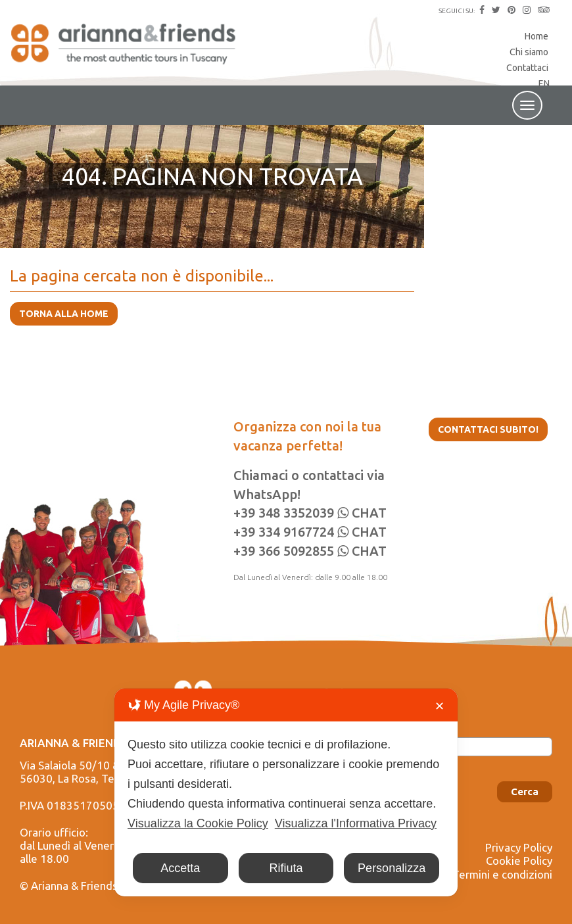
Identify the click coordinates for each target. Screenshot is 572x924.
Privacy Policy (519, 847)
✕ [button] (440, 706)
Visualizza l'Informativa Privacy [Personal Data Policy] (356, 823)
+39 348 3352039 (284, 513)
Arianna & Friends (125, 49)
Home (536, 36)
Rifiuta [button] (286, 868)
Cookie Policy (519, 861)
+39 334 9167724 (284, 532)
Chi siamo (529, 52)
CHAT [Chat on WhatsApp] (362, 513)
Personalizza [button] (392, 868)
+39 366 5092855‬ (284, 551)
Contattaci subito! (488, 429)
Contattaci (527, 68)
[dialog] (286, 792)
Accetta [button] (180, 868)
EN (544, 84)
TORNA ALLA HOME (64, 314)
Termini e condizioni (502, 874)
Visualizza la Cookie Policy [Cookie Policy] (198, 823)
